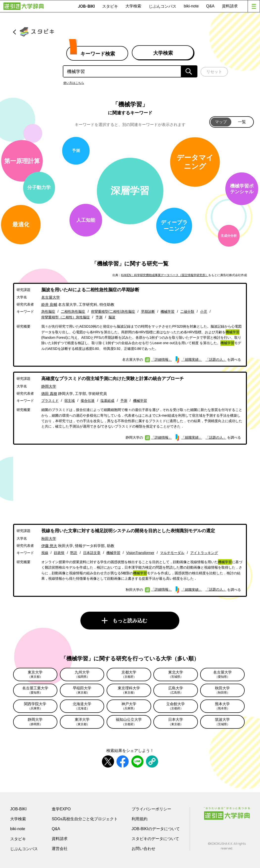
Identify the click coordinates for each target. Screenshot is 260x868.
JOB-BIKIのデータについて (156, 829)
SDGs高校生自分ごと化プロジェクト (85, 819)
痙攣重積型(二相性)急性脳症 (113, 312)
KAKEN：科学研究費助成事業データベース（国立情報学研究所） (165, 275)
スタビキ (110, 6)
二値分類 (187, 312)
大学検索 (133, 6)
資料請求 (230, 6)
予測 (99, 317)
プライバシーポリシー (151, 809)
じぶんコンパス (163, 6)
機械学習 (167, 312)
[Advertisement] (130, 484)
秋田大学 (49, 539)
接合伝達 (88, 401)
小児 (204, 312)
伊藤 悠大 (49, 546)
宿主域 (70, 401)
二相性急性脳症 (73, 312)
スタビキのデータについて (155, 839)
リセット (214, 72)
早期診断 (148, 312)
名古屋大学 (51, 297)
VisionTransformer (140, 553)
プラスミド (50, 401)
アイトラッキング (204, 553)
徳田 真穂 (49, 394)
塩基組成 (107, 401)
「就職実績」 (192, 360)
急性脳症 (48, 312)
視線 (45, 553)
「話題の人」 (216, 360)
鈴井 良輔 (49, 304)
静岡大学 (49, 386)
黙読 (74, 553)
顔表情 (59, 553)
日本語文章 (92, 553)
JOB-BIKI (86, 6)
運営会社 (60, 849)
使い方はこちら (74, 83)
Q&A (210, 6)
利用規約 (140, 819)
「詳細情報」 (162, 360)
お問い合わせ (143, 849)
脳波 (112, 317)
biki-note (191, 6)
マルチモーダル (172, 553)
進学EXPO (61, 809)
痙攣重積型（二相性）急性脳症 (66, 317)
